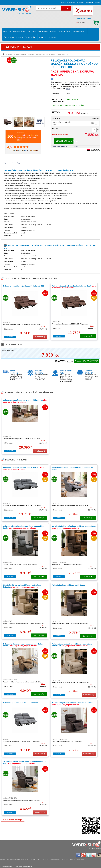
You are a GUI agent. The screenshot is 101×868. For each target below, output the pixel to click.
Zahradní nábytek (22, 31)
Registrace (89, 2)
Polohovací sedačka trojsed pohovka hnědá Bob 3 (74, 287)
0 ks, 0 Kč (88, 20)
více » (43, 326)
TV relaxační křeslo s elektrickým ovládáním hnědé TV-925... (25, 763)
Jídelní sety (9, 37)
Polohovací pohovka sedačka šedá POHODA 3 (24, 468)
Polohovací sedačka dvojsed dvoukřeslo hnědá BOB (24, 286)
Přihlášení (80, 2)
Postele (52, 37)
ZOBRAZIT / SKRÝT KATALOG (19, 47)
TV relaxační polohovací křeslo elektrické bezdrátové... (73, 704)
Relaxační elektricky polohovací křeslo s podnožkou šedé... (24, 527)
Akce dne (86, 11)
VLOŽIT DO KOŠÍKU (65, 141)
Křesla (20, 37)
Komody (43, 37)
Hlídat (76, 147)
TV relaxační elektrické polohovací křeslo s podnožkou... (74, 527)
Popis (5, 163)
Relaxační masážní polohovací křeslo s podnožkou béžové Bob (72, 645)
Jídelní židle (65, 31)
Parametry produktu (19, 163)
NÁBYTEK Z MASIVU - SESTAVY (44, 31)
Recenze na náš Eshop (68, 2)
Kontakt (97, 2)
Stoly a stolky (80, 31)
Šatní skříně (31, 37)
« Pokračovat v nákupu (13, 820)
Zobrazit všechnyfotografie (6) (40, 121)
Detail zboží (40, 337)
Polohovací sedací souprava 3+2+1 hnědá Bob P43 (25, 401)
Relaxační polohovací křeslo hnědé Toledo (69, 585)
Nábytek (7, 31)
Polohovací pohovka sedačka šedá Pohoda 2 (21, 703)
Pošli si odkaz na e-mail (61, 147)
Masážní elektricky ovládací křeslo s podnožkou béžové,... (22, 586)
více (68, 89)
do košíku (88, 336)
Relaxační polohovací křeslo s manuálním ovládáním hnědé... (24, 645)
